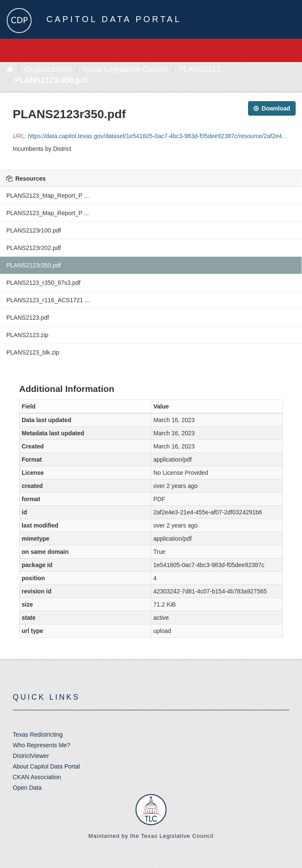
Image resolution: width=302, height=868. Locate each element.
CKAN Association (37, 777)
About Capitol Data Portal (46, 766)
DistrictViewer (31, 756)
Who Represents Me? (41, 745)
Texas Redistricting (38, 735)
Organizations (48, 69)
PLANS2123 (199, 69)
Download (272, 108)
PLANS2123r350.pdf (51, 80)
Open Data (27, 788)
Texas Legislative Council (125, 69)
